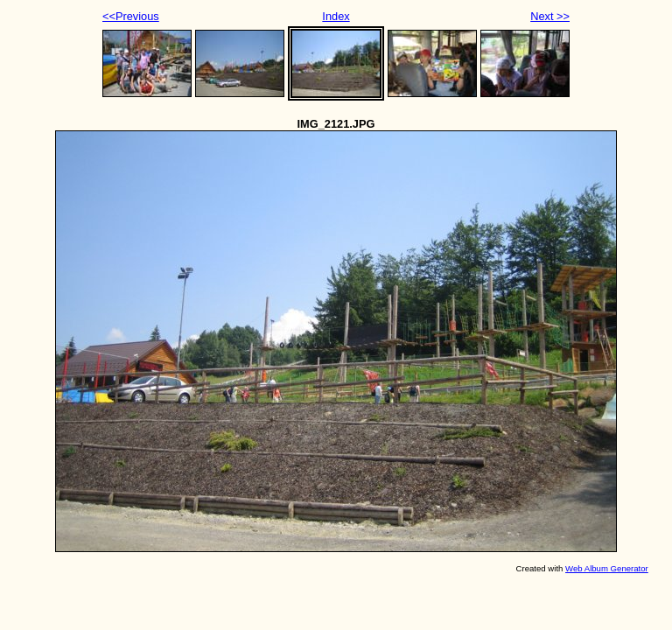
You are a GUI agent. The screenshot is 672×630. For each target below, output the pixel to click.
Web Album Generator (607, 568)
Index (336, 16)
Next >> (550, 16)
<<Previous (131, 16)
